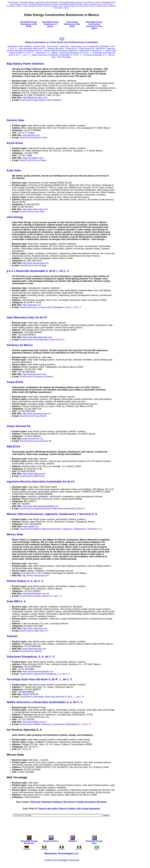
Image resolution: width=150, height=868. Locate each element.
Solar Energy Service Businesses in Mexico (80, 6)
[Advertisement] (56, 109)
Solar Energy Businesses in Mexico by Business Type (43, 6)
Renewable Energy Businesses (47, 2)
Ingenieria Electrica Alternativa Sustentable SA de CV (41, 482)
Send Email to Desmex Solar (34, 138)
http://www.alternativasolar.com (37, 337)
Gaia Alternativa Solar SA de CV (32, 49)
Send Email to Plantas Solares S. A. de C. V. (41, 596)
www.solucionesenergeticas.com (38, 672)
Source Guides (13, 2)
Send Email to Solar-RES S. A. (34, 631)
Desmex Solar (39, 46)
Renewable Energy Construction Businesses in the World (94, 25)
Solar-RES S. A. (43, 53)
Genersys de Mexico (56, 49)
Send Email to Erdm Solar (32, 212)
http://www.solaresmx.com (35, 628)
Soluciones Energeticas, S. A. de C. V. (76, 53)
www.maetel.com (31, 527)
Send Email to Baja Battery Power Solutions (41, 100)
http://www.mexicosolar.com (36, 576)
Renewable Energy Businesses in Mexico (43, 4)
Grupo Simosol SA (86, 49)
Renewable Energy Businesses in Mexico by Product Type (81, 4)
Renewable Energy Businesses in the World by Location (80, 2)
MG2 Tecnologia (64, 57)
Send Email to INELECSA (32, 476)
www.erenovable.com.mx (34, 722)
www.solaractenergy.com (34, 649)
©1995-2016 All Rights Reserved (62, 860)
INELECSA (100, 49)
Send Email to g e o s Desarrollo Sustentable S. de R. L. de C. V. (51, 307)
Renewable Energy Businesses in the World (29, 24)
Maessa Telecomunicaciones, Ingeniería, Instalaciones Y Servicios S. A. (74, 51)
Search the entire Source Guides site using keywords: (70, 809)
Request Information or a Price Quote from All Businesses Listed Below (62, 42)
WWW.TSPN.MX (30, 694)
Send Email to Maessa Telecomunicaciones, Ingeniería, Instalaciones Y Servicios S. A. (61, 529)
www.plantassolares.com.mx (36, 594)
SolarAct (54, 53)
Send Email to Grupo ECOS (33, 416)
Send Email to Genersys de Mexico (37, 377)
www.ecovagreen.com (33, 158)
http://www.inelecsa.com (34, 474)
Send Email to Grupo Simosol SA (36, 441)
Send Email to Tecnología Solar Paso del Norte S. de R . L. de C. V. (52, 697)
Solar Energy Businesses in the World (72, 24)
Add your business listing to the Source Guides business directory (68, 802)
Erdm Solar (64, 46)
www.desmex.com (31, 135)
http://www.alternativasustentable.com (40, 506)
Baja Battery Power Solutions (20, 46)
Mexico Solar (111, 51)
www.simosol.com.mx (33, 439)
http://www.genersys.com (34, 374)
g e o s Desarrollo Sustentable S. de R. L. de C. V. (38, 271)
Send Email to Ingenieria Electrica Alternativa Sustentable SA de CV (52, 509)
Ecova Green (52, 46)
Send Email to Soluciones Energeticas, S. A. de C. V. (45, 674)
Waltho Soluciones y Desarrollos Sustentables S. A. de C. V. (57, 55)
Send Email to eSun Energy (33, 266)
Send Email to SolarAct (31, 651)
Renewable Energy (27, 2)
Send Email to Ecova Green (33, 160)
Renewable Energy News (94, 840)
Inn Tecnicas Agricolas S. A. (95, 55)
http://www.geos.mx (32, 305)
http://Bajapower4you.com (35, 98)
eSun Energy (76, 46)
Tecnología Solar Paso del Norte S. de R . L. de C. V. (40, 679)
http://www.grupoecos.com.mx (37, 414)
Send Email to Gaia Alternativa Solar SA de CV (42, 340)
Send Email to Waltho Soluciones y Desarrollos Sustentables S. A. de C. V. (55, 724)
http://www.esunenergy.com (35, 263)
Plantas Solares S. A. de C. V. (22, 53)
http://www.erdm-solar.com (35, 209)
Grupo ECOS (72, 49)
